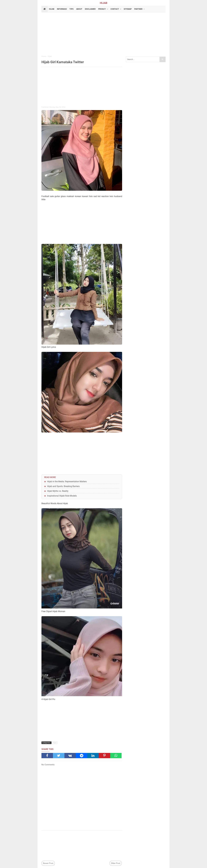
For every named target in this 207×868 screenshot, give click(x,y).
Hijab (55, 743)
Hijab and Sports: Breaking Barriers (63, 486)
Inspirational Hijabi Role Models (62, 496)
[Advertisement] (103, 34)
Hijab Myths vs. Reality (58, 491)
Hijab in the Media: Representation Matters (67, 482)
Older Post (116, 863)
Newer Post (48, 863)
